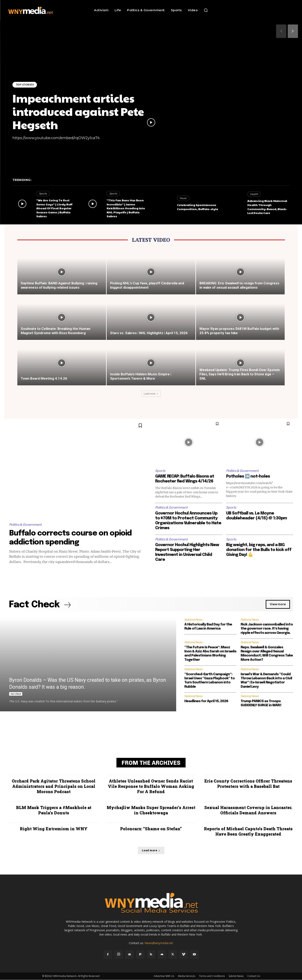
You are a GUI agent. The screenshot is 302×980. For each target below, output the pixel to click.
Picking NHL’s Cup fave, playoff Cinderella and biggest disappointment (147, 285)
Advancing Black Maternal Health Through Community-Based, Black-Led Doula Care (267, 207)
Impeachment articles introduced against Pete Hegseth (78, 111)
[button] (206, 10)
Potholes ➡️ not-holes (248, 476)
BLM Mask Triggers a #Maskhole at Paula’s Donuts (54, 810)
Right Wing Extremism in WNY (54, 829)
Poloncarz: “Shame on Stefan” (151, 829)
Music (183, 198)
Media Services (187, 976)
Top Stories (25, 85)
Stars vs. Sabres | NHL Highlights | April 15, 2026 (149, 333)
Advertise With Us (164, 976)
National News (193, 620)
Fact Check (16, 694)
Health (254, 194)
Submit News (236, 976)
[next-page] (293, 31)
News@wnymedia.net (159, 943)
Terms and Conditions (212, 976)
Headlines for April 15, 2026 (206, 701)
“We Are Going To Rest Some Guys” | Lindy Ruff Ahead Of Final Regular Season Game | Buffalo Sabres (54, 208)
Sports (43, 193)
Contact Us (254, 976)
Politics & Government (25, 525)
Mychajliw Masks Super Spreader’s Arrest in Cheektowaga (151, 810)
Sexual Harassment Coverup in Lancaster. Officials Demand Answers (248, 810)
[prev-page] (281, 31)
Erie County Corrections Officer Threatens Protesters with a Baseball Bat (248, 784)
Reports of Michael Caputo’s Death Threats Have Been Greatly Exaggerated (248, 831)
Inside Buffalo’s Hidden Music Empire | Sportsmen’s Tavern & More (141, 376)
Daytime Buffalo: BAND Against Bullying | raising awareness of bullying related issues (59, 285)
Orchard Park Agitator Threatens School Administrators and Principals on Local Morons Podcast (54, 786)
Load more (151, 394)
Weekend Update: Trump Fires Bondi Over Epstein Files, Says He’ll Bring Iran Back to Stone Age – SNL (240, 374)
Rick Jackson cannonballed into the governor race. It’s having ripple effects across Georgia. (267, 629)
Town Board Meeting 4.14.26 (44, 378)
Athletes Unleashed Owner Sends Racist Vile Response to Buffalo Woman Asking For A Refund (151, 786)
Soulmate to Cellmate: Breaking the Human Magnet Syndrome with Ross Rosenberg (56, 331)
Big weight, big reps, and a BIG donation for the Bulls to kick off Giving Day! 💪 (259, 550)
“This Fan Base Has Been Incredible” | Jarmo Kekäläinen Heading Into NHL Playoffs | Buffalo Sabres (126, 208)
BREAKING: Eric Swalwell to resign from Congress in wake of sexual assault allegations (239, 285)
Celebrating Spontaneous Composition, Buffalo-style (198, 207)
